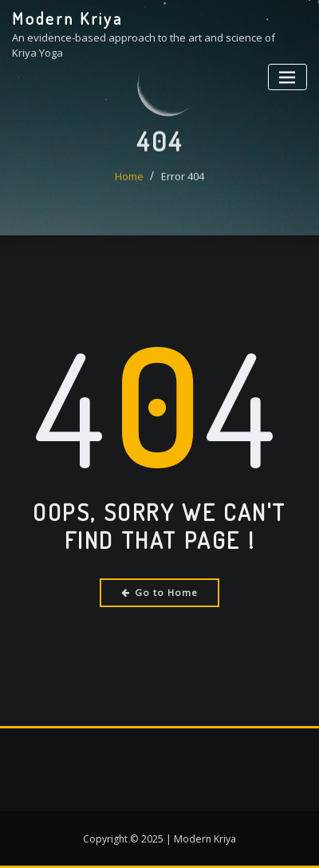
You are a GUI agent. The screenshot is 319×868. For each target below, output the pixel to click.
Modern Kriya (67, 18)
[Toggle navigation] (287, 77)
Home (129, 185)
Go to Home (160, 592)
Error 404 (183, 185)
